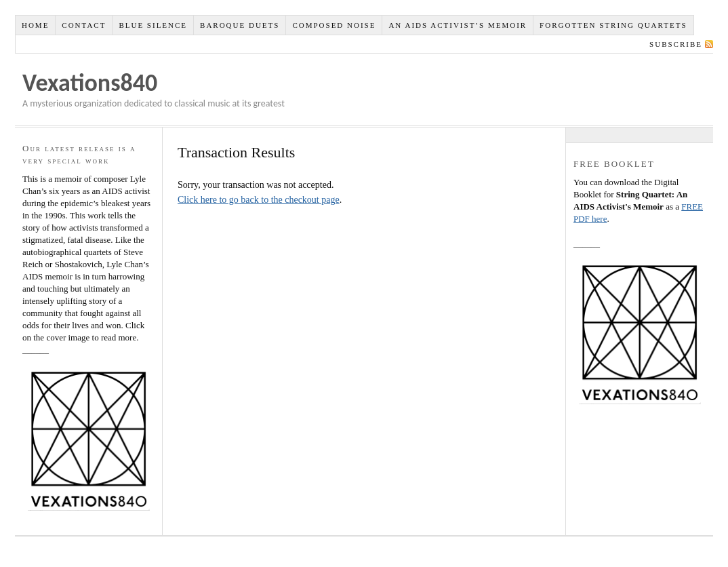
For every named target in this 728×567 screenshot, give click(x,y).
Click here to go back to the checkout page (259, 200)
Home (35, 25)
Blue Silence (153, 25)
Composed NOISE (334, 25)
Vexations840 (90, 83)
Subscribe (676, 44)
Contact (84, 25)
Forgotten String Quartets (613, 25)
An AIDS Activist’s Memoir (458, 25)
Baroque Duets (240, 25)
